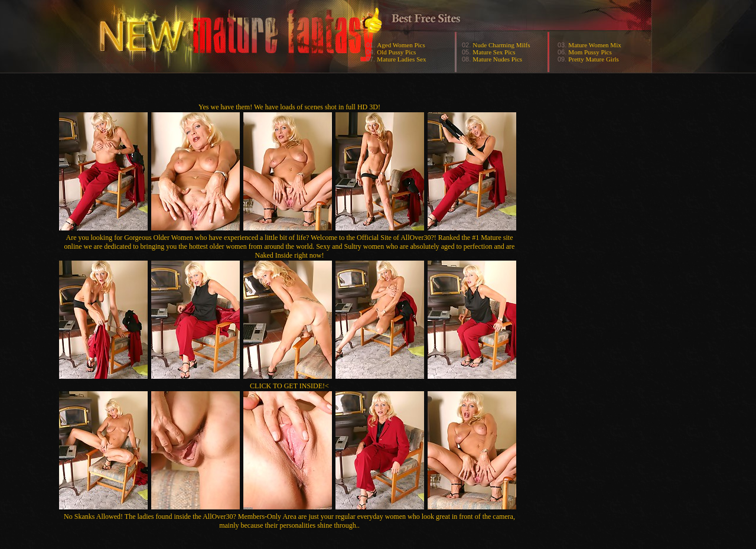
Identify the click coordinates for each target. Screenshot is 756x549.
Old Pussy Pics (396, 52)
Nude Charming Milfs (501, 45)
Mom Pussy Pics (590, 52)
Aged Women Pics (401, 45)
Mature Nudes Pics (497, 59)
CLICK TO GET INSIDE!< (289, 386)
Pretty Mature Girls (594, 59)
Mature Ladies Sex (401, 59)
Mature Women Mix (594, 45)
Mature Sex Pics (494, 52)
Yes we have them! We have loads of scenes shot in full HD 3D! (289, 107)
